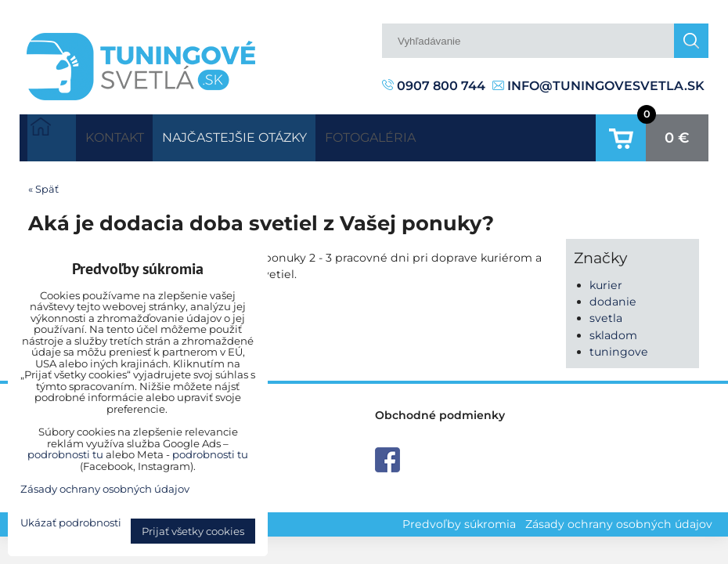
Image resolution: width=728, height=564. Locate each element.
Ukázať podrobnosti (71, 523)
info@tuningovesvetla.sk (598, 86)
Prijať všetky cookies (193, 531)
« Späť (43, 183)
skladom (613, 329)
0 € (677, 135)
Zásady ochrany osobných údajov (619, 518)
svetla (606, 313)
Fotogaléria (431, 134)
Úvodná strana (52, 135)
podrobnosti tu (65, 454)
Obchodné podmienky (440, 409)
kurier (606, 279)
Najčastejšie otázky (270, 134)
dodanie (613, 296)
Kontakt (126, 134)
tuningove (619, 345)
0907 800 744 (434, 86)
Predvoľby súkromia (459, 518)
